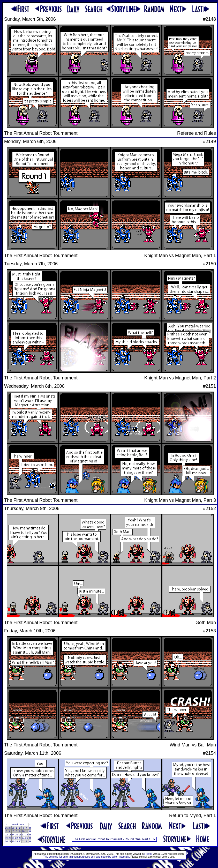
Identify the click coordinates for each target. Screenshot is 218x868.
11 (27, 831)
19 (6, 838)
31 (23, 841)
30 (20, 841)
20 (10, 838)
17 (23, 835)
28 (13, 828)
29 (17, 841)
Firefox (148, 854)
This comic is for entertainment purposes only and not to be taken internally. (87, 857)
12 (6, 835)
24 (23, 838)
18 (27, 835)
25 (27, 838)
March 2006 (18, 825)
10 (23, 831)
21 (13, 838)
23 (20, 838)
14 (13, 835)
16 (20, 835)
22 (17, 838)
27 (10, 828)
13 (10, 835)
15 (17, 835)
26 (6, 828)
